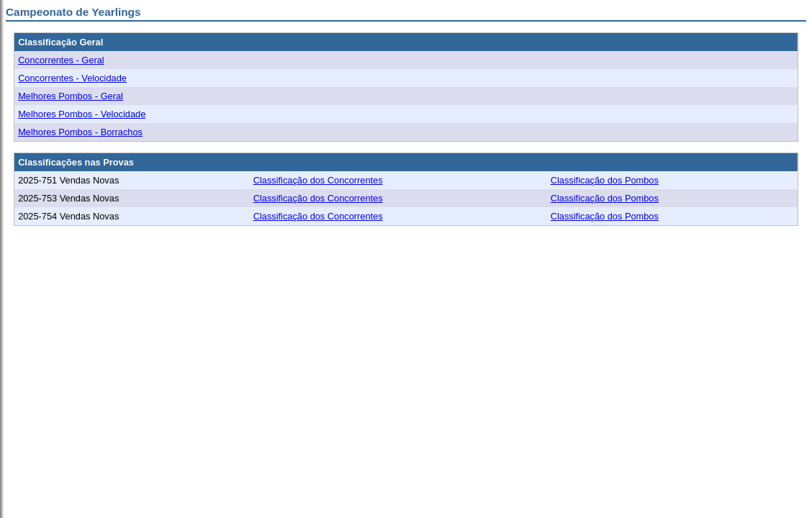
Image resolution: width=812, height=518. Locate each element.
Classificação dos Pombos (605, 180)
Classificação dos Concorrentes (318, 180)
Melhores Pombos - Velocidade (82, 114)
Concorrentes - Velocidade (72, 78)
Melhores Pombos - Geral (71, 96)
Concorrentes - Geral (61, 60)
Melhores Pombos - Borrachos (80, 132)
